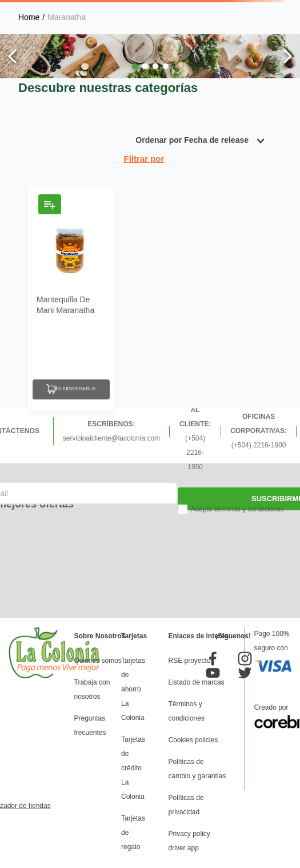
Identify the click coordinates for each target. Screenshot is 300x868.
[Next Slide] (287, 56)
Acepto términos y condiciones (237, 509)
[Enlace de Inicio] (29, 17)
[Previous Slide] (13, 56)
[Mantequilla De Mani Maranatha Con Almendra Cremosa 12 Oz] (71, 298)
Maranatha (67, 17)
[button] (135, 66)
